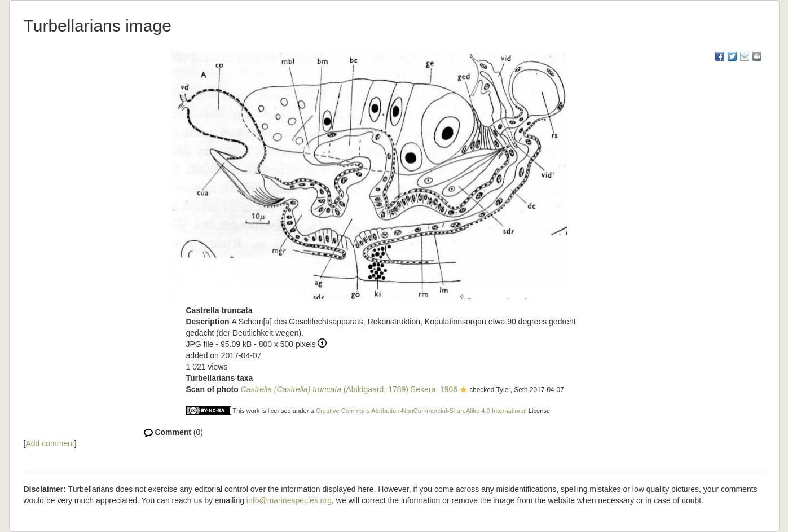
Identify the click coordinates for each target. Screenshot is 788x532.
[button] (463, 390)
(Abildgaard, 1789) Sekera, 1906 (349, 389)
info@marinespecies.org (289, 500)
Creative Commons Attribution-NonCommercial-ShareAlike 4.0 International (421, 411)
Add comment (50, 443)
